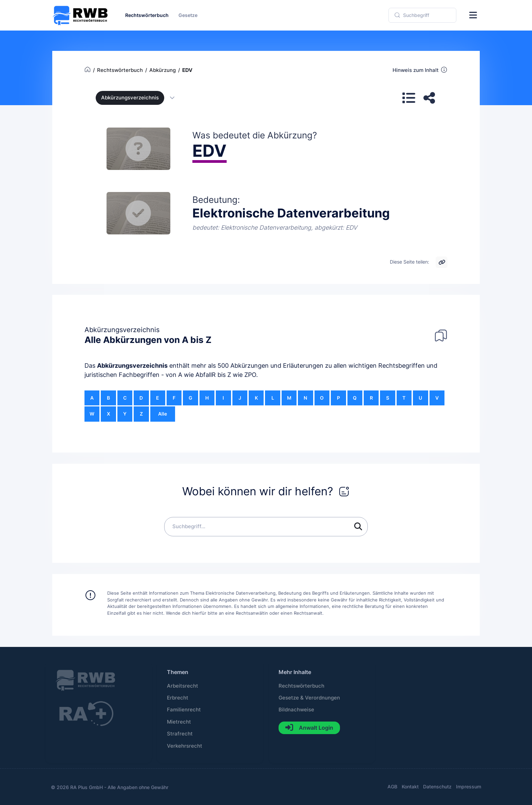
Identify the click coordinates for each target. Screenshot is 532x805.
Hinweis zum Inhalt (420, 70)
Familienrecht (184, 710)
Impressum (469, 787)
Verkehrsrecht (185, 746)
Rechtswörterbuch (301, 686)
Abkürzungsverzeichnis (132, 366)
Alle (163, 414)
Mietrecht (179, 722)
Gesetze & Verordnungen (309, 698)
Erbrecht (178, 698)
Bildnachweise (296, 710)
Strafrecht (180, 734)
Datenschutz (437, 787)
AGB (392, 787)
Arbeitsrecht (183, 686)
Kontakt (410, 787)
